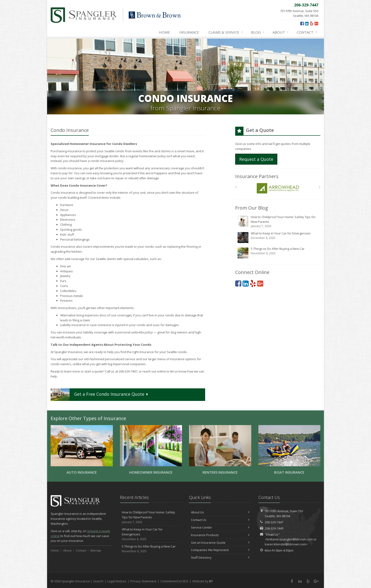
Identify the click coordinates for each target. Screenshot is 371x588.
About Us (220, 512)
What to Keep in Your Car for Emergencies (278, 237)
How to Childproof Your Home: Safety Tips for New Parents (278, 222)
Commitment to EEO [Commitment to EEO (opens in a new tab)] (174, 581)
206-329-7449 (274, 528)
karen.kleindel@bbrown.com (285, 544)
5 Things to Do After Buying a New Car (278, 253)
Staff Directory (220, 557)
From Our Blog (252, 208)
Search (98, 581)
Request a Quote (256, 159)
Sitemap (96, 550)
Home (164, 32)
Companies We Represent (220, 550)
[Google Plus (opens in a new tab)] (316, 23)
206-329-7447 (274, 522)
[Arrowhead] (278, 188)
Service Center (220, 527)
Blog (258, 32)
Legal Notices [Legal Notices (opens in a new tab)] (117, 581)
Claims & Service (226, 32)
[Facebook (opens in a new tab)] (302, 23)
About (281, 32)
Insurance (189, 32)
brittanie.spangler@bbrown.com (290, 539)
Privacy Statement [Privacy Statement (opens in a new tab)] (143, 581)
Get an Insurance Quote (220, 543)
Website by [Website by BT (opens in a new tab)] (203, 581)
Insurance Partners (257, 176)
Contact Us (220, 520)
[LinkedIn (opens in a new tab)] (307, 23)
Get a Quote (100, 395)
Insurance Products (220, 535)
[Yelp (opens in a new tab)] (311, 23)
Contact (307, 32)
